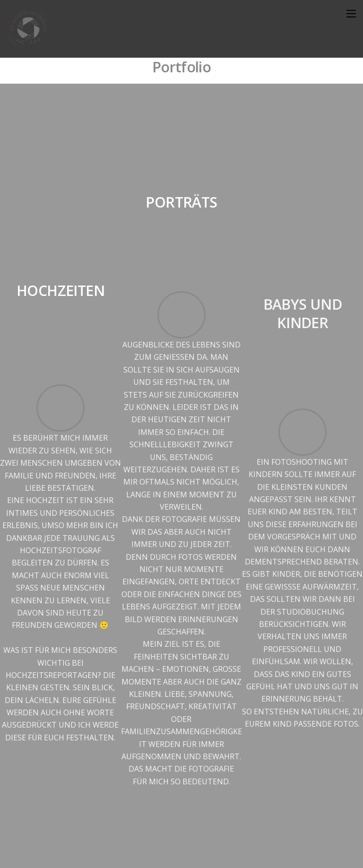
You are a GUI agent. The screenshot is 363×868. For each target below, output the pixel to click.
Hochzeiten (60, 291)
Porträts (181, 202)
